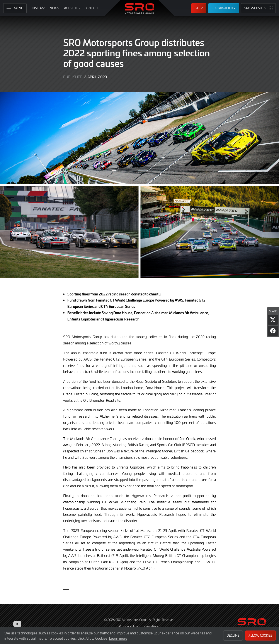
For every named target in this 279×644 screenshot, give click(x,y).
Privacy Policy (128, 626)
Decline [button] (233, 635)
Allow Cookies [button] (260, 635)
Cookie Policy (151, 626)
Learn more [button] (118, 638)
